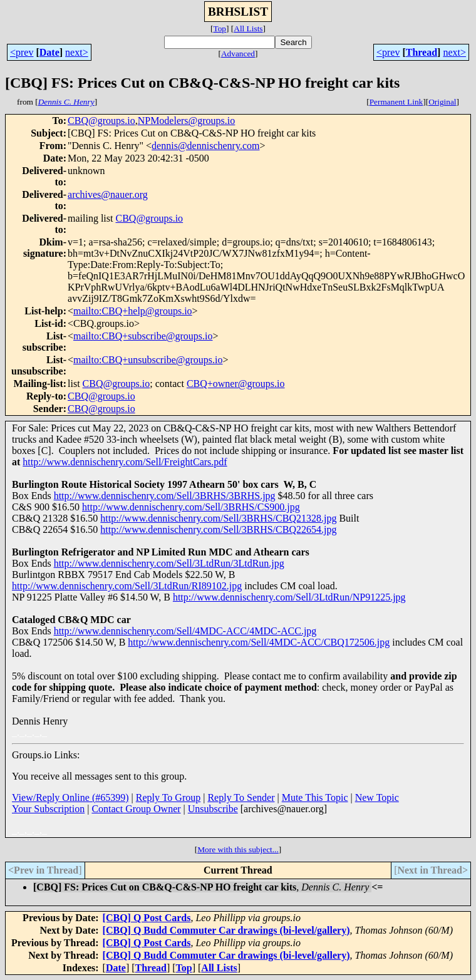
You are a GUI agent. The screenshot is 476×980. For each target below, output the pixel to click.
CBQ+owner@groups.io (236, 384)
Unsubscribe (213, 809)
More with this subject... (238, 849)
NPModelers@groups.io (187, 121)
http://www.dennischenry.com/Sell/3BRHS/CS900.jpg (191, 507)
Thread (422, 52)
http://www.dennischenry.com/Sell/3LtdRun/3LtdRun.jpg (169, 563)
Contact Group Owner (136, 809)
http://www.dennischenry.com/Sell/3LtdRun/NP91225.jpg (289, 597)
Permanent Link (396, 102)
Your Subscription (48, 809)
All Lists (248, 28)
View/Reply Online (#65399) (70, 797)
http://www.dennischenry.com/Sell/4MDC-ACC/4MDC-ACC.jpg (185, 631)
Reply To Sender (241, 797)
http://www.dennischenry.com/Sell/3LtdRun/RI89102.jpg (127, 586)
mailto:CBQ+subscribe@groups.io (143, 336)
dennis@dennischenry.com (205, 146)
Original (442, 102)
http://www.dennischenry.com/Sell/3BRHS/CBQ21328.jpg (218, 518)
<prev (22, 52)
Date (49, 52)
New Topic (377, 797)
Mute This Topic (315, 797)
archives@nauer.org (108, 194)
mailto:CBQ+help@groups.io (133, 311)
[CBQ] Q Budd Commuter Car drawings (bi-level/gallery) (226, 930)
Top (220, 28)
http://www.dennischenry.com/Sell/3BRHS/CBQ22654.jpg (218, 529)
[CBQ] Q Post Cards (147, 918)
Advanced (238, 54)
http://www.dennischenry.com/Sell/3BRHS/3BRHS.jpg (165, 496)
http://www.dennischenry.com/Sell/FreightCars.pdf (125, 462)
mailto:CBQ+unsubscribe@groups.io (148, 360)
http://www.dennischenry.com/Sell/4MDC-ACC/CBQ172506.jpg (259, 642)
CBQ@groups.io (101, 121)
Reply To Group (168, 797)
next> (77, 52)
